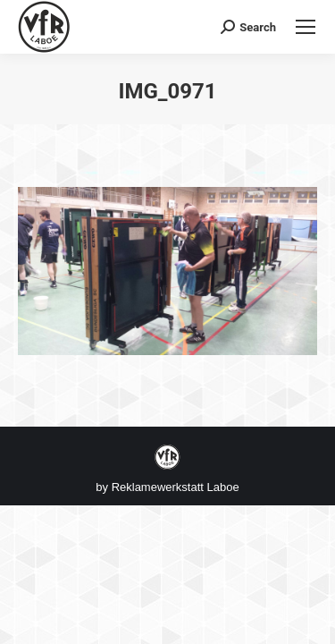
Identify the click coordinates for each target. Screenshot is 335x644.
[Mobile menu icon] (306, 27)
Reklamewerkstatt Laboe (176, 487)
